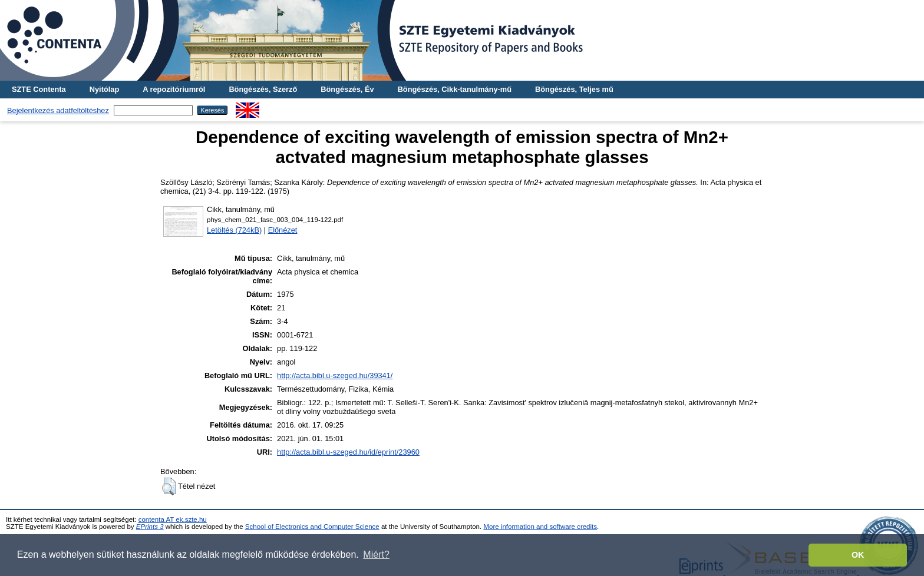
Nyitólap (104, 89)
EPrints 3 (150, 527)
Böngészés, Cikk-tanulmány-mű (455, 89)
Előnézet (283, 230)
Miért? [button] (376, 555)
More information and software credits (540, 527)
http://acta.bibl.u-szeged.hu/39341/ (335, 375)
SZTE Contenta (39, 89)
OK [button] (858, 555)
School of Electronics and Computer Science (312, 527)
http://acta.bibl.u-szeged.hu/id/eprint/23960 (348, 452)
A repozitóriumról (174, 89)
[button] (169, 486)
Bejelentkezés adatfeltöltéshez (58, 110)
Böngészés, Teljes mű (574, 89)
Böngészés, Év (347, 89)
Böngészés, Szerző (263, 89)
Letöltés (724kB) (234, 230)
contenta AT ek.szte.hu (173, 519)
